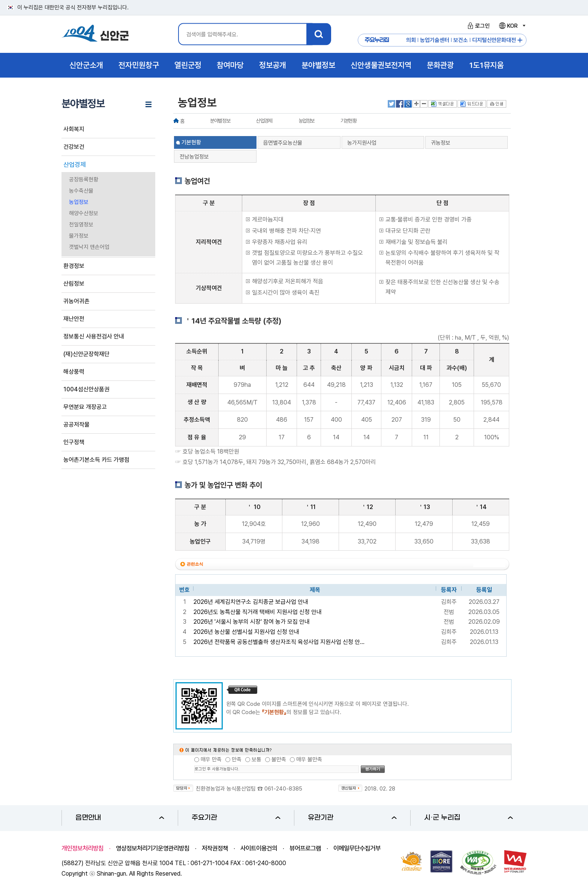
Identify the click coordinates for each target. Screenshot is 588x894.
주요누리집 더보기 (520, 40)
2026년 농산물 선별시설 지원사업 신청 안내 (246, 632)
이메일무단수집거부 (357, 848)
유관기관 (352, 818)
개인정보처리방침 (82, 848)
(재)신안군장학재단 (86, 354)
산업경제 (75, 165)
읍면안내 (120, 818)
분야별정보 (220, 121)
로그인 (478, 26)
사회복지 (74, 129)
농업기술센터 (435, 40)
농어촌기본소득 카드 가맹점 (96, 460)
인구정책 (74, 442)
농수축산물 (81, 191)
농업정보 (79, 202)
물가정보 (79, 236)
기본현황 (348, 121)
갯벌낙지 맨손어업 (89, 247)
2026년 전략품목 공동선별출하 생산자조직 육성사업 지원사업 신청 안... (279, 642)
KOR (512, 26)
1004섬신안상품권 (86, 389)
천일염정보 (81, 225)
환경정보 (74, 266)
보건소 (461, 40)
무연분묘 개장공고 (85, 407)
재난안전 (74, 319)
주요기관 (236, 818)
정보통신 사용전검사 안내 (94, 336)
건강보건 (74, 147)
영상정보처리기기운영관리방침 (153, 848)
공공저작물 (76, 425)
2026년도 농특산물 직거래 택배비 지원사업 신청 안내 (258, 612)
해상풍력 (74, 372)
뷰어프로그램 (305, 848)
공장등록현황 (84, 180)
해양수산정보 (84, 213)
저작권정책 (215, 848)
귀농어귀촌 (76, 301)
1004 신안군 (95, 34)
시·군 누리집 (469, 818)
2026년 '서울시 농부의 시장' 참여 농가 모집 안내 (252, 622)
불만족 (279, 759)
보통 (256, 759)
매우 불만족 (309, 759)
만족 (237, 759)
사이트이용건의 (259, 848)
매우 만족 (211, 759)
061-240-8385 (283, 789)
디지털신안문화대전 (494, 40)
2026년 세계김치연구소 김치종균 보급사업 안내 (251, 602)
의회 (411, 40)
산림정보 (74, 284)
